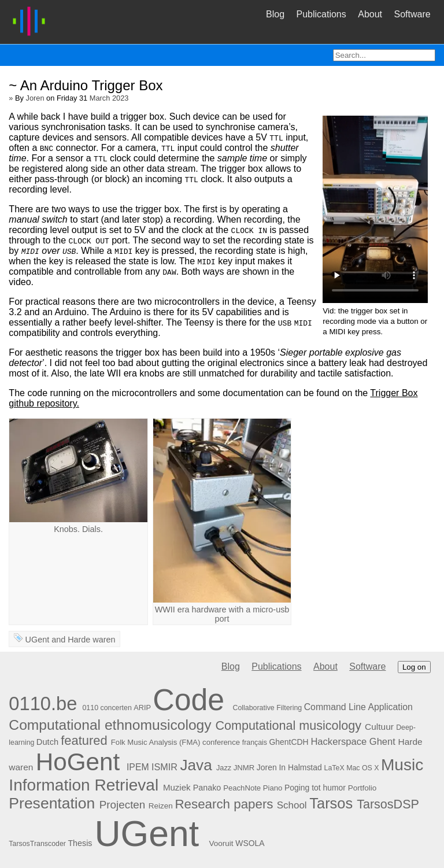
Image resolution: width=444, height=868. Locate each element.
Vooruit (221, 843)
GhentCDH (289, 742)
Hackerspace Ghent (353, 742)
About (370, 14)
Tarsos (331, 803)
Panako (207, 788)
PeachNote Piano (253, 788)
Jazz (224, 768)
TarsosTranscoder (37, 844)
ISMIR (164, 767)
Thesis (80, 843)
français (255, 743)
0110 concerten (107, 708)
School (292, 805)
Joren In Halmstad (289, 767)
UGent (38, 640)
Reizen (161, 806)
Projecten (123, 805)
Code (188, 700)
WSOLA (250, 843)
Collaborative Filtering (268, 708)
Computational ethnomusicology (110, 725)
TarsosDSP (388, 804)
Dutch (47, 742)
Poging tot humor (315, 788)
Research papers (224, 804)
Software (412, 14)
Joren (35, 98)
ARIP (142, 708)
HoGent (78, 762)
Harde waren (91, 640)
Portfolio (362, 788)
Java (196, 765)
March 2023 (109, 98)
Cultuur (379, 727)
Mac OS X (362, 768)
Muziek (177, 787)
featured (84, 740)
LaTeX (334, 768)
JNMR (244, 768)
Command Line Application (358, 707)
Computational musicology (288, 725)
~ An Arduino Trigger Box (86, 85)
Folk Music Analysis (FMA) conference (175, 742)
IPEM (138, 767)
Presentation (52, 803)
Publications (321, 14)
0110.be (43, 703)
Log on (414, 667)
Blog (275, 14)
